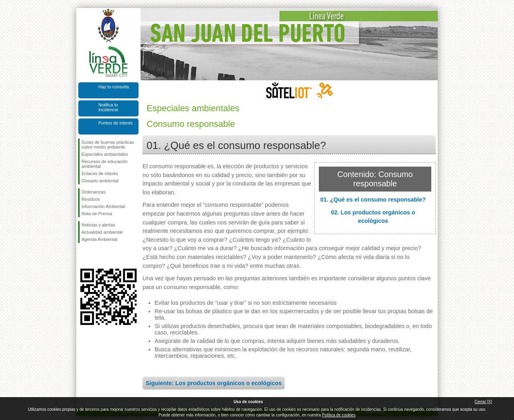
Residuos (91, 199)
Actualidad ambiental (102, 232)
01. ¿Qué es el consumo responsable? (373, 200)
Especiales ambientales (105, 154)
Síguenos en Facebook (83, 256)
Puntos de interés (116, 123)
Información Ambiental (103, 206)
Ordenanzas (94, 192)
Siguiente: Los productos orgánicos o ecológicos (214, 383)
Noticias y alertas (98, 225)
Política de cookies (339, 415)
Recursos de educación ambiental (105, 164)
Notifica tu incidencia (108, 107)
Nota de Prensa (97, 214)
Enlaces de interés (100, 173)
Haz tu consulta (114, 87)
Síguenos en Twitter (96, 256)
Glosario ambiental (100, 181)
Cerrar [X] (483, 402)
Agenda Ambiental (99, 239)
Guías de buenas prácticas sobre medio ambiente (108, 145)
